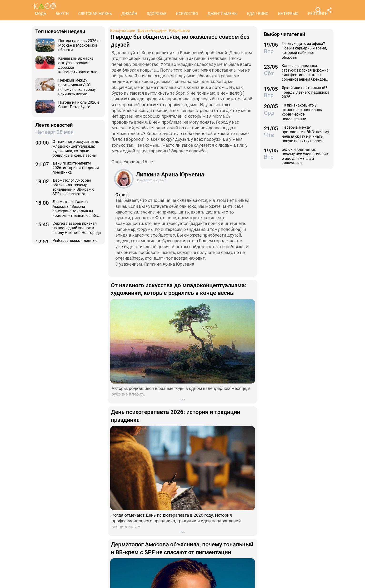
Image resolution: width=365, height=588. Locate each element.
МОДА (41, 14)
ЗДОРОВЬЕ (157, 14)
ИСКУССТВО (187, 14)
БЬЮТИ (62, 14)
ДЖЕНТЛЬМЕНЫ (223, 14)
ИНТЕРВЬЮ (288, 14)
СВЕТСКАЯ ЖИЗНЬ (95, 14)
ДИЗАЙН (129, 14)
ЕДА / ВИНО (258, 14)
